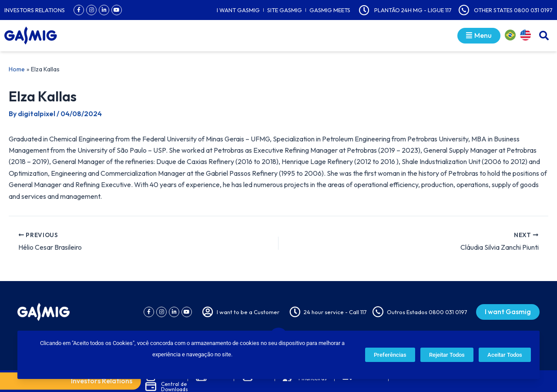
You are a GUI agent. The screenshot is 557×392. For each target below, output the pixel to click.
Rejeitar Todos (447, 355)
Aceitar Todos (505, 355)
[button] (544, 36)
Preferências (390, 355)
